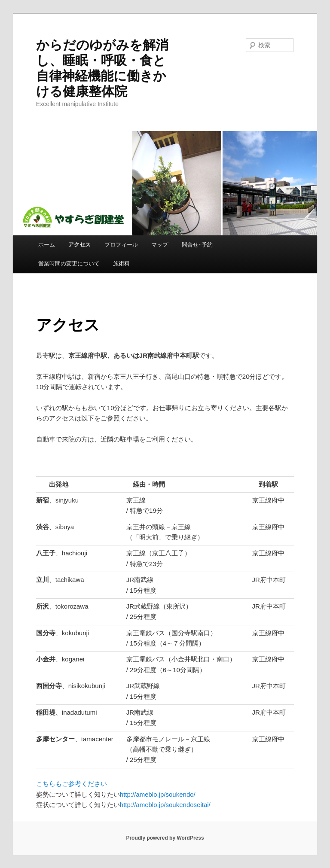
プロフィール (121, 245)
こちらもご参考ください (72, 784)
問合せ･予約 (197, 245)
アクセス (79, 245)
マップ (160, 245)
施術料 (121, 263)
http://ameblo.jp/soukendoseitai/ (165, 805)
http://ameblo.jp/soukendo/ (158, 794)
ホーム (47, 245)
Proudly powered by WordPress (165, 838)
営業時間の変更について (69, 263)
